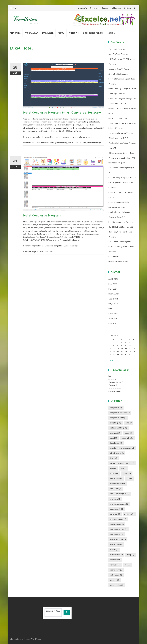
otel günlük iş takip (59, 143)
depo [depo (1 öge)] (128, 433)
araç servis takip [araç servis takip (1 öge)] (118, 418)
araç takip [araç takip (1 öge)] (116, 423)
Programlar (31, 33)
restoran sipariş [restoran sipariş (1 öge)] (118, 519)
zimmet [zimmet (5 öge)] (115, 580)
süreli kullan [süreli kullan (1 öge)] (116, 555)
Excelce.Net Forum (93, 33)
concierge (55, 246)
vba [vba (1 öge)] (127, 565)
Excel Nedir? (114, 256)
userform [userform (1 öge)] (115, 560)
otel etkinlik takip (43, 143)
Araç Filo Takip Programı (118, 54)
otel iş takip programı (77, 143)
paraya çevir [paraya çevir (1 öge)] (117, 509)
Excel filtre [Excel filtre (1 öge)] (128, 438)
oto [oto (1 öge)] (130, 478)
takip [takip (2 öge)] (131, 555)
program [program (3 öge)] (115, 514)
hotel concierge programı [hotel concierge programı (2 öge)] (122, 463)
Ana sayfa (83, 8)
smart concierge (94, 143)
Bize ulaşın (94, 8)
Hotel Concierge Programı (42, 216)
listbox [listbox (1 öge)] (114, 473)
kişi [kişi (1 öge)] (124, 468)
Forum (105, 8)
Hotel (53, 137)
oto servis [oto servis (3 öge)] (116, 489)
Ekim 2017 (113, 323)
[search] (53, 611)
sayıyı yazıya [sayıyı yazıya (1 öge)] (117, 534)
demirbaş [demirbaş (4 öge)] (115, 433)
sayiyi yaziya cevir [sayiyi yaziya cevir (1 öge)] (119, 529)
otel (33, 143)
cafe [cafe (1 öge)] (129, 423)
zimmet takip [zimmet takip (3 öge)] (117, 585)
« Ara (111, 360)
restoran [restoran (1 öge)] (129, 514)
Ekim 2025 (113, 284)
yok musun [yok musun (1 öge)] (116, 575)
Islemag (13, 639)
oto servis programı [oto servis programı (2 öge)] (120, 494)
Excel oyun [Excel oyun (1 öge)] (116, 443)
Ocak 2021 (113, 314)
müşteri (35, 251)
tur (51, 251)
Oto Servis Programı (117, 49)
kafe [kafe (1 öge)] (113, 468)
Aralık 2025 (113, 279)
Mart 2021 (113, 309)
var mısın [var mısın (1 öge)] (115, 565)
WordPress (36, 639)
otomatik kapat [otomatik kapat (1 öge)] (118, 483)
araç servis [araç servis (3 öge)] (116, 408)
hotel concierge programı (67, 137)
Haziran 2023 (114, 294)
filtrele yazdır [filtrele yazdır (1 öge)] (117, 453)
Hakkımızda (116, 8)
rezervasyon (44, 251)
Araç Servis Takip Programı (120, 242)
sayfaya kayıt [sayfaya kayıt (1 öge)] (117, 524)
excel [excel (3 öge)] (114, 438)
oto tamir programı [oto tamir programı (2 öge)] (119, 504)
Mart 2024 (113, 289)
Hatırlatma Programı (117, 163)
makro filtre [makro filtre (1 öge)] (116, 478)
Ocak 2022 (113, 299)
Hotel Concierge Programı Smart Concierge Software (62, 113)
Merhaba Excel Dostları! (118, 261)
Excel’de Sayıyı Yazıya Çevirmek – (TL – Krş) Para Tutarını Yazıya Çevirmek (122, 182)
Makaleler (48, 33)
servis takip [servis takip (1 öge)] (116, 544)
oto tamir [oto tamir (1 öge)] (115, 499)
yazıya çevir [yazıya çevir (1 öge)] (116, 570)
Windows (74, 33)
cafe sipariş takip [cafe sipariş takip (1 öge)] (119, 428)
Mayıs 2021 (113, 304)
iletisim (128, 8)
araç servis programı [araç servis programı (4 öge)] (120, 413)
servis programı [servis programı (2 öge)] (118, 539)
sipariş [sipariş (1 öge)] (114, 550)
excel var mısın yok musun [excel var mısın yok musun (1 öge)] (122, 448)
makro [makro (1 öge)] (127, 473)
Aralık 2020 (113, 318)
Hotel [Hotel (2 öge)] (114, 458)
